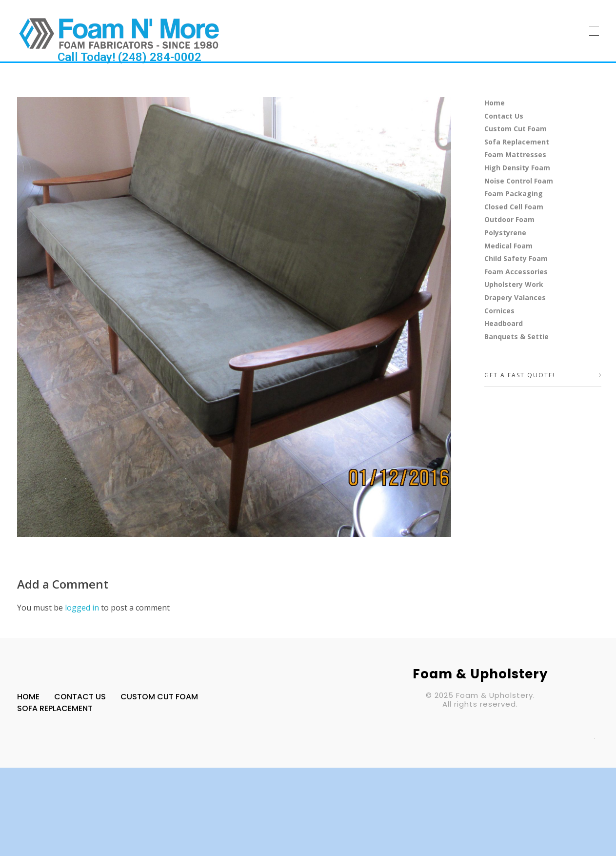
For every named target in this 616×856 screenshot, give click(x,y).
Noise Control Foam (519, 181)
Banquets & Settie (517, 336)
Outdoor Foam (509, 219)
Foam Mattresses (515, 154)
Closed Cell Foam (514, 207)
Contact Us (504, 116)
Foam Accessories (516, 272)
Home (495, 103)
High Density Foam (517, 168)
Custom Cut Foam (516, 129)
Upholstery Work (514, 284)
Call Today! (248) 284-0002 (129, 57)
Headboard (504, 323)
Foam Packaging (514, 194)
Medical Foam (508, 246)
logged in (83, 608)
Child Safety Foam (516, 258)
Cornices (499, 311)
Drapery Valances (515, 297)
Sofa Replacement (517, 142)
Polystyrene (505, 233)
